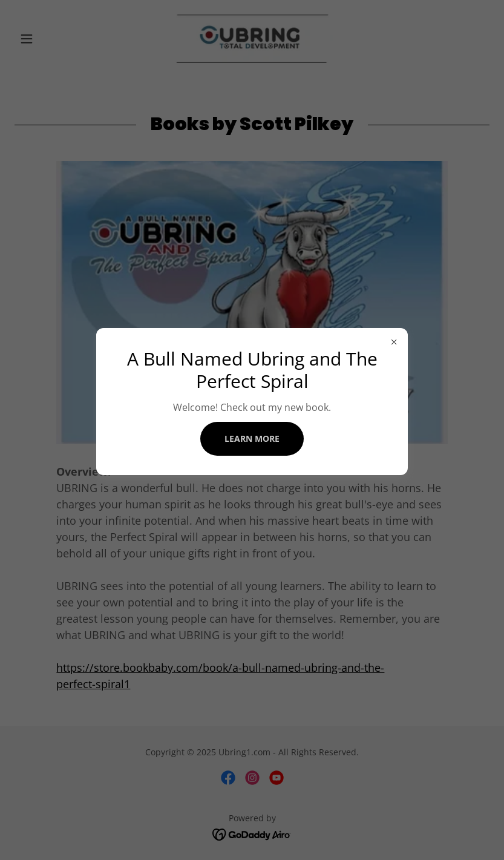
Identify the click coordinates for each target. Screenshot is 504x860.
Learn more (252, 438)
